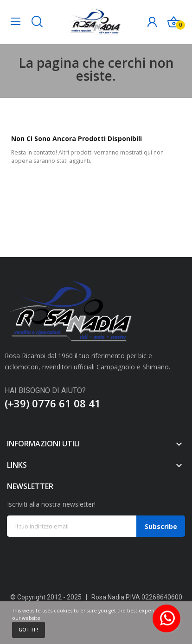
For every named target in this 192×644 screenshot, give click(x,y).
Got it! (28, 630)
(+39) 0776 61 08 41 (53, 403)
